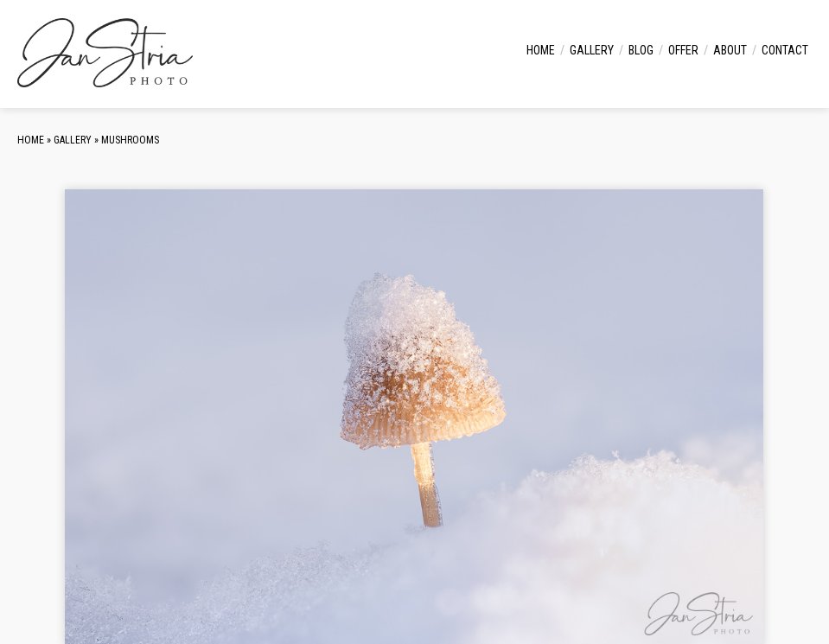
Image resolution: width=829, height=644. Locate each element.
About (730, 50)
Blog (641, 50)
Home (541, 50)
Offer (683, 50)
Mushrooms (130, 140)
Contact (785, 50)
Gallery (592, 50)
